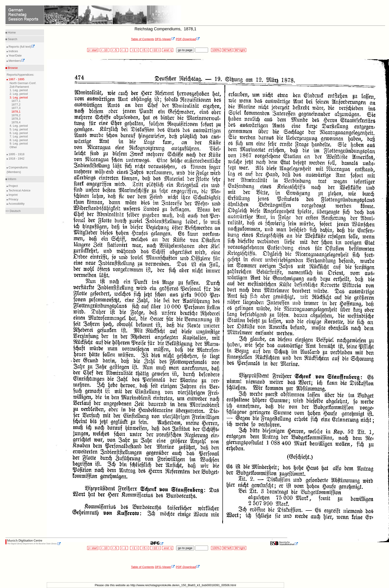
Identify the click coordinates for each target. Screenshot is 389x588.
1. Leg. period (19, 90)
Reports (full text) (21, 47)
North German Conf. (23, 83)
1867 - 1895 (16, 79)
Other (13, 147)
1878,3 (16, 119)
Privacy (13, 199)
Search (12, 39)
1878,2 (16, 115)
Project (13, 186)
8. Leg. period (19, 140)
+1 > (134, 50)
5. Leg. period (19, 129)
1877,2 (16, 104)
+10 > (155, 50)
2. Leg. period (19, 94)
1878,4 (16, 122)
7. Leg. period (19, 136)
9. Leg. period (19, 143)
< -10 (105, 50)
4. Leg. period (19, 126)
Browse (12, 68)
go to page (185, 50)
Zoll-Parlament (19, 87)
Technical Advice (19, 190)
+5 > (145, 50)
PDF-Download (188, 39)
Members (16, 61)
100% (216, 50)
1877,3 (16, 108)
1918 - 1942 (16, 159)
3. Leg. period (19, 97)
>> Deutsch (13, 211)
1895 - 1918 (16, 154)
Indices (13, 51)
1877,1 (16, 101)
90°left (227, 50)
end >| (168, 50)
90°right (240, 50)
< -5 (115, 50)
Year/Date (15, 55)
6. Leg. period (19, 133)
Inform (12, 179)
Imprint (13, 195)
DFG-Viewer (165, 39)
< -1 (124, 50)
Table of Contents (142, 39)
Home (11, 32)
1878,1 (16, 112)
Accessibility (16, 204)
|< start (93, 50)
